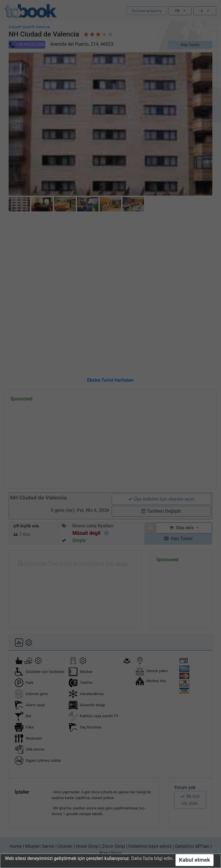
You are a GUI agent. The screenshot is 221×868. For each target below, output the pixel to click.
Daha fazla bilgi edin (152, 858)
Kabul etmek (195, 860)
